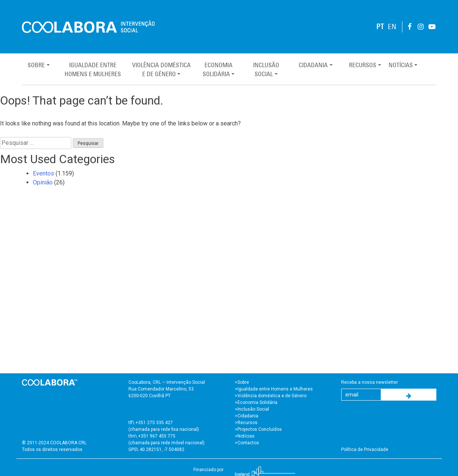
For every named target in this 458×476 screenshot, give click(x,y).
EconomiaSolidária (218, 69)
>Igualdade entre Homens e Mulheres (274, 389)
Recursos (363, 65)
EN (392, 27)
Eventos (43, 173)
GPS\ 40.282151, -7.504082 (156, 449)
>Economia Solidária (256, 402)
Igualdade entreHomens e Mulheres (93, 69)
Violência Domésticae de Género (161, 69)
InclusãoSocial (266, 69)
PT (380, 27)
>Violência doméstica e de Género (271, 396)
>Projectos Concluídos (258, 429)
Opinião (43, 182)
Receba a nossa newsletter (370, 382)
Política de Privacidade (365, 449)
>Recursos (246, 423)
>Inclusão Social (252, 409)
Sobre (36, 65)
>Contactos (247, 443)
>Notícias (245, 436)
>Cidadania (247, 416)
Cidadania (313, 65)
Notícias (401, 65)
